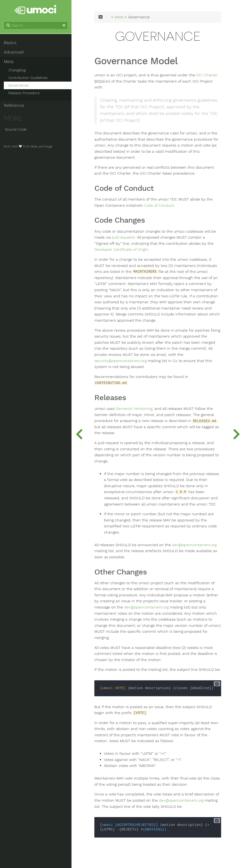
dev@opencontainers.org (194, 545)
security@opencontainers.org (120, 361)
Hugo (49, 146)
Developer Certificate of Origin (121, 250)
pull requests (123, 237)
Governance (18, 85)
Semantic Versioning (134, 409)
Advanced (14, 52)
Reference (14, 105)
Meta (9, 62)
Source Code (15, 129)
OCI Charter (207, 75)
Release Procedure (24, 93)
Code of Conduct (159, 206)
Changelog (17, 70)
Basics (10, 43)
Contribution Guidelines (28, 78)
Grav (34, 146)
